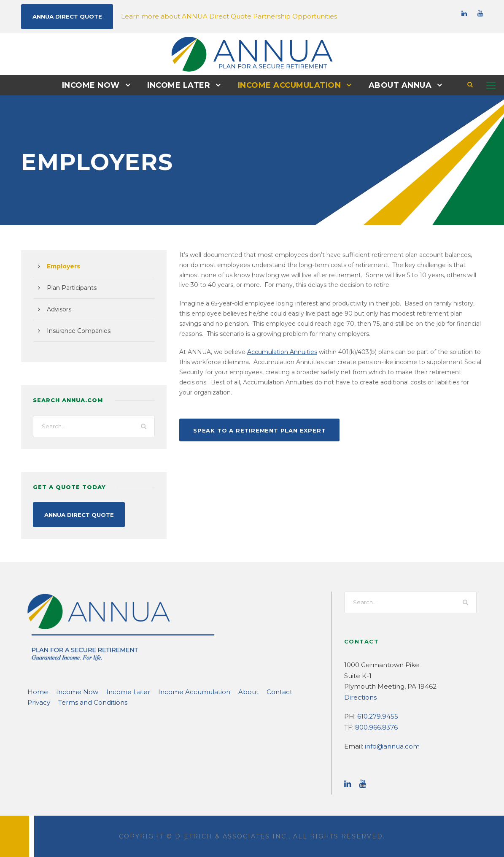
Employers (62, 266)
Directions (358, 696)
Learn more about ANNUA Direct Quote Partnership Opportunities (208, 16)
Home (36, 691)
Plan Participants (69, 287)
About (217, 691)
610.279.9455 (376, 715)
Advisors (58, 309)
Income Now (97, 85)
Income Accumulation (287, 85)
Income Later (181, 85)
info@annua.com (388, 745)
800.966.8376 (375, 726)
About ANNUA (393, 85)
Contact (244, 691)
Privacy (274, 691)
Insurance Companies (75, 330)
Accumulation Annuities (270, 351)
